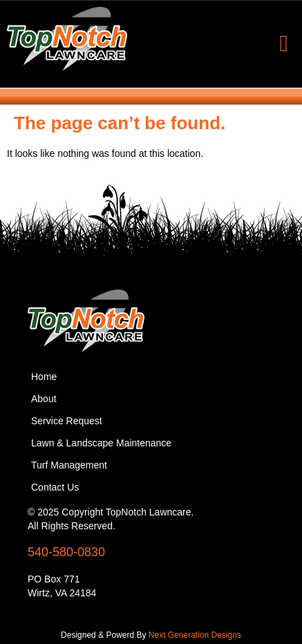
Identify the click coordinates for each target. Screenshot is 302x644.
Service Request (67, 421)
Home (44, 377)
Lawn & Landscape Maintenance (101, 443)
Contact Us (55, 487)
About (44, 399)
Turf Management (69, 465)
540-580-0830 (66, 552)
